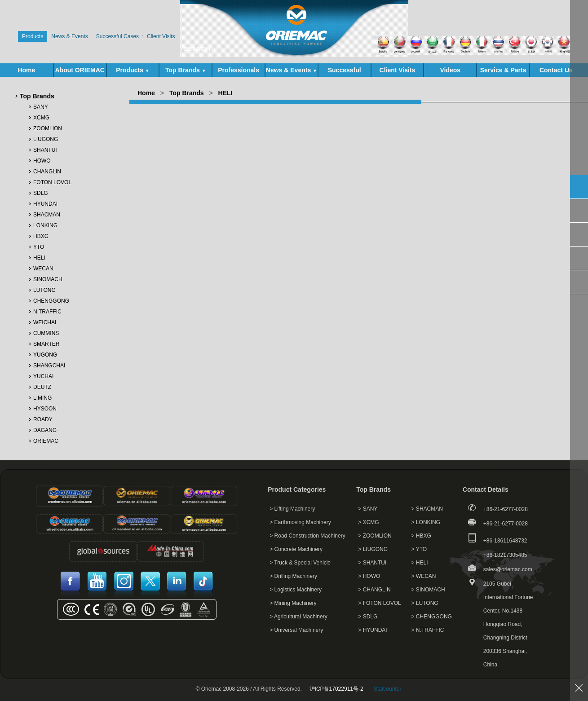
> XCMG (368, 522)
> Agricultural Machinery (298, 617)
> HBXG (421, 536)
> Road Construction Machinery (307, 536)
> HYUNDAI (372, 630)
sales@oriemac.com (508, 569)
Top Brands (186, 70)
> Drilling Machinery (293, 576)
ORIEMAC (46, 441)
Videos (450, 70)
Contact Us (556, 70)
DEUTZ (42, 387)
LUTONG (44, 290)
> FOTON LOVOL (379, 603)
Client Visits (398, 70)
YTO (39, 247)
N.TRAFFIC (47, 312)
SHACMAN (47, 215)
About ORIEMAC (80, 72)
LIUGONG (46, 139)
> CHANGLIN (374, 590)
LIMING (42, 398)
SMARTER (46, 344)
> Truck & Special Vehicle (300, 563)
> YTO (419, 549)
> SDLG (368, 617)
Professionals (239, 70)
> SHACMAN (427, 509)
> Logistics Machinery (296, 590)
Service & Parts (503, 72)
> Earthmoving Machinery (300, 522)
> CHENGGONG (432, 617)
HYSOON (45, 409)
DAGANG (45, 430)
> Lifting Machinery (292, 509)
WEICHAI (45, 322)
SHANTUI (45, 150)
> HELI (420, 563)
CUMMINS (46, 333)
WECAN (43, 269)
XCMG (41, 118)
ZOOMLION (48, 128)
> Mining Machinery (293, 603)
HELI (39, 258)
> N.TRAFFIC (428, 630)
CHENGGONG (51, 301)
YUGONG (45, 355)
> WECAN (424, 576)
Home (26, 70)
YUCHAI (43, 376)
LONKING (45, 225)
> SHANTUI (372, 563)
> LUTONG (425, 603)
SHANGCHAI (49, 366)
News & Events (292, 70)
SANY (41, 107)
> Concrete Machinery (296, 549)
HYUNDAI (45, 204)
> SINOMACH (428, 590)
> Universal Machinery (296, 630)
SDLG (41, 193)
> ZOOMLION (375, 536)
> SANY (368, 509)
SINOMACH (48, 279)
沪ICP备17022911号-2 (336, 689)
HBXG (41, 236)
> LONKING (426, 522)
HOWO (42, 161)
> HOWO (369, 576)
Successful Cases (345, 72)
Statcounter (387, 689)
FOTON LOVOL (52, 182)
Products (133, 70)
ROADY (43, 419)
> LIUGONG (373, 549)
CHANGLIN (47, 172)
